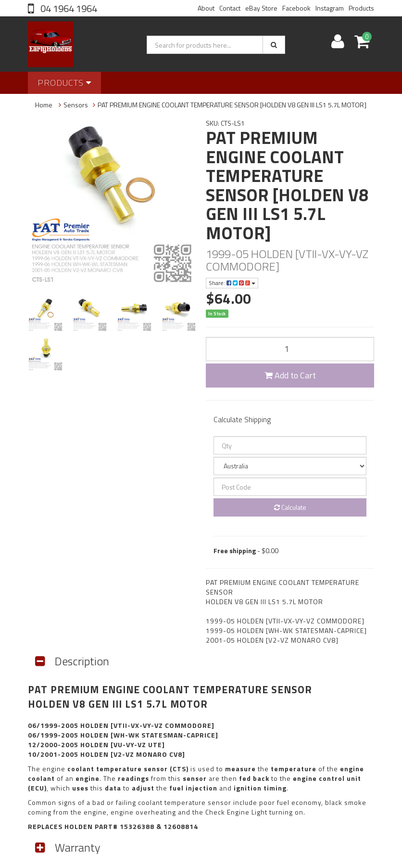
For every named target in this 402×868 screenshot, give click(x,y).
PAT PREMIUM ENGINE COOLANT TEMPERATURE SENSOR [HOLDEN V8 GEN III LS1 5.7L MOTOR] (232, 105)
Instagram (330, 8)
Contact (230, 8)
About (206, 8)
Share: (232, 283)
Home (44, 105)
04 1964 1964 (68, 8)
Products (361, 8)
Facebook (296, 8)
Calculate (290, 507)
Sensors (76, 105)
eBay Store (261, 8)
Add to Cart (290, 375)
